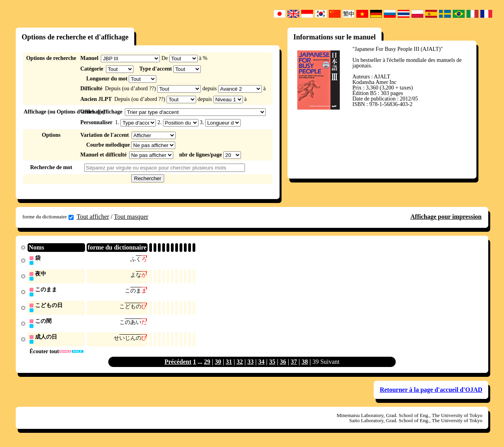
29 (207, 364)
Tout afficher (93, 217)
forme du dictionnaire (48, 217)
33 (250, 364)
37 (294, 364)
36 (283, 364)
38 (305, 364)
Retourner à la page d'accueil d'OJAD (431, 392)
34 (261, 364)
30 (218, 364)
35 (272, 364)
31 (229, 364)
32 (240, 364)
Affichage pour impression (446, 217)
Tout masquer (131, 217)
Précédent (178, 364)
